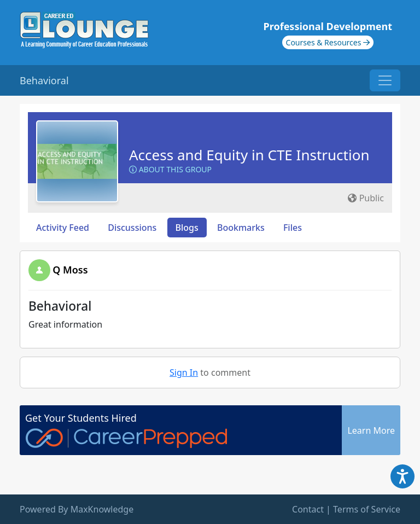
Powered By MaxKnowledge (77, 509)
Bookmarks (241, 228)
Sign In (184, 372)
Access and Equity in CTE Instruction (249, 155)
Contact (308, 509)
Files (293, 228)
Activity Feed (63, 228)
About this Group (170, 169)
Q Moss (70, 270)
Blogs (187, 228)
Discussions (132, 228)
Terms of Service (367, 509)
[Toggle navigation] (385, 80)
